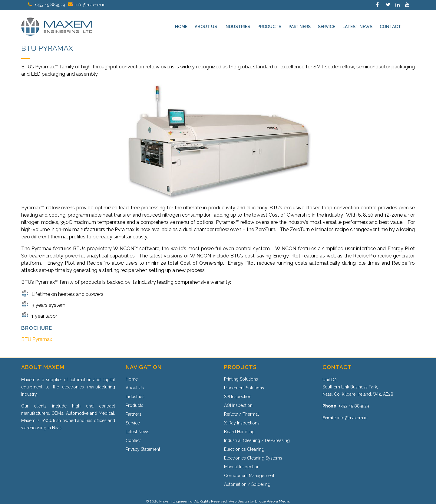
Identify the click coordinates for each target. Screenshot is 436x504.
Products (134, 405)
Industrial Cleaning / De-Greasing (257, 440)
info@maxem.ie (90, 5)
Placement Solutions (244, 388)
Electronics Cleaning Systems (253, 458)
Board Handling (239, 432)
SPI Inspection (238, 397)
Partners (134, 414)
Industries (135, 397)
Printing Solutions (241, 379)
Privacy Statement (143, 449)
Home (132, 379)
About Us (135, 388)
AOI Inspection (238, 405)
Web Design (239, 501)
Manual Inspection (242, 467)
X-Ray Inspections (242, 423)
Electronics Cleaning (244, 449)
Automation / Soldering (247, 484)
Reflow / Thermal (241, 414)
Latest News (137, 432)
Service (133, 423)
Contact (133, 440)
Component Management (249, 476)
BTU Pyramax (37, 339)
